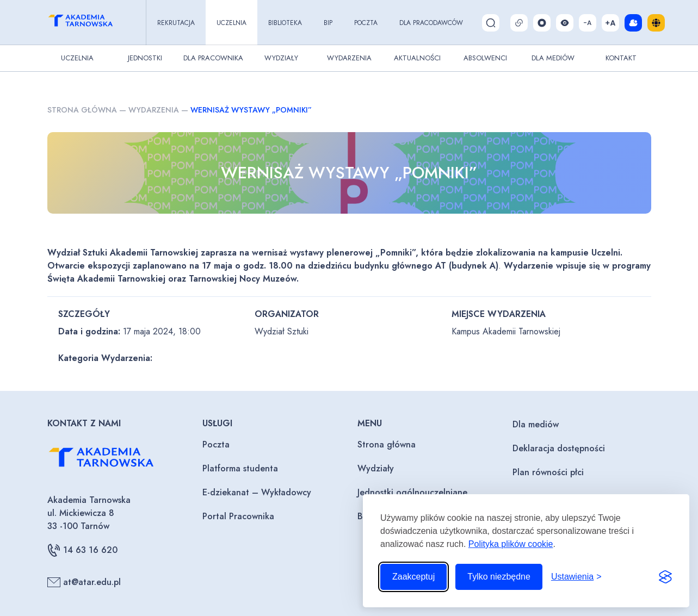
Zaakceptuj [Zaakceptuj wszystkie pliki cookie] (413, 577)
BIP (328, 23)
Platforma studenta (240, 468)
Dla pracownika (213, 58)
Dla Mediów (553, 58)
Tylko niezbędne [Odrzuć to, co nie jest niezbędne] (499, 577)
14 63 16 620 (82, 550)
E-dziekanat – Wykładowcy (257, 492)
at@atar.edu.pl (84, 582)
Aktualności (417, 58)
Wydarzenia (349, 58)
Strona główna (82, 110)
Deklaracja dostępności (559, 448)
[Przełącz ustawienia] (576, 577)
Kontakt (621, 58)
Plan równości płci (548, 472)
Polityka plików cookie (511, 544)
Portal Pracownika (238, 516)
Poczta (366, 23)
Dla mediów (536, 424)
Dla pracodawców (431, 23)
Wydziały (281, 58)
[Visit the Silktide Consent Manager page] (665, 577)
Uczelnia (231, 23)
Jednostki (145, 58)
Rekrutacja (176, 23)
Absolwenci (485, 58)
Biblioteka (285, 23)
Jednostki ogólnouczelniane (412, 492)
